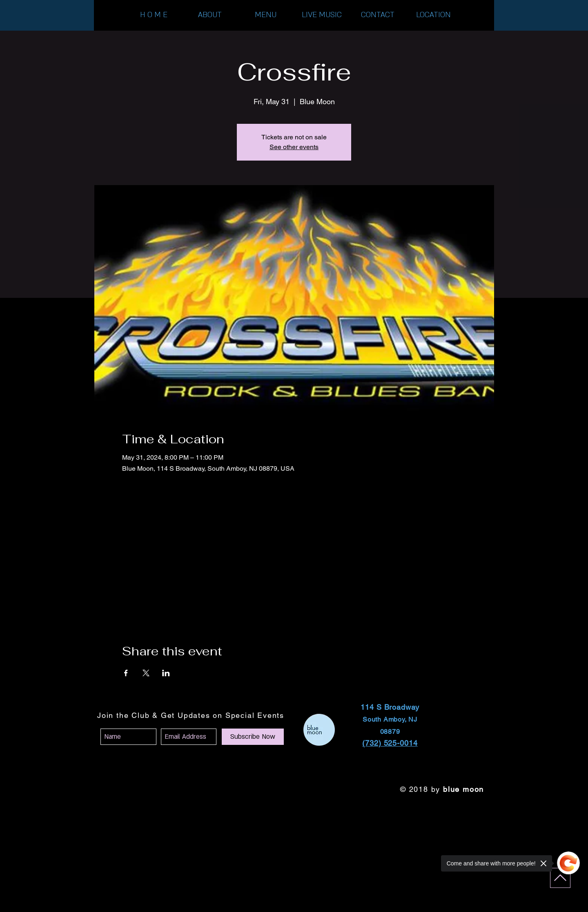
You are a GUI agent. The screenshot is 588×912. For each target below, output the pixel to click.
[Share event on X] (146, 673)
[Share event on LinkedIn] (166, 673)
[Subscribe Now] (253, 737)
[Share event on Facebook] (126, 673)
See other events (294, 147)
